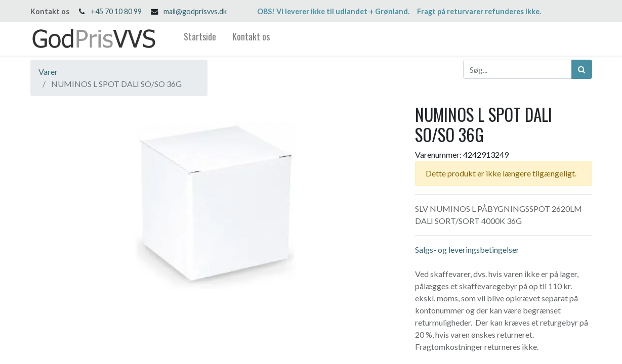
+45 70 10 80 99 (116, 11)
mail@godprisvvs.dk (195, 11)
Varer (48, 72)
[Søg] (582, 69)
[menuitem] (200, 39)
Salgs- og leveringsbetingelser (467, 249)
